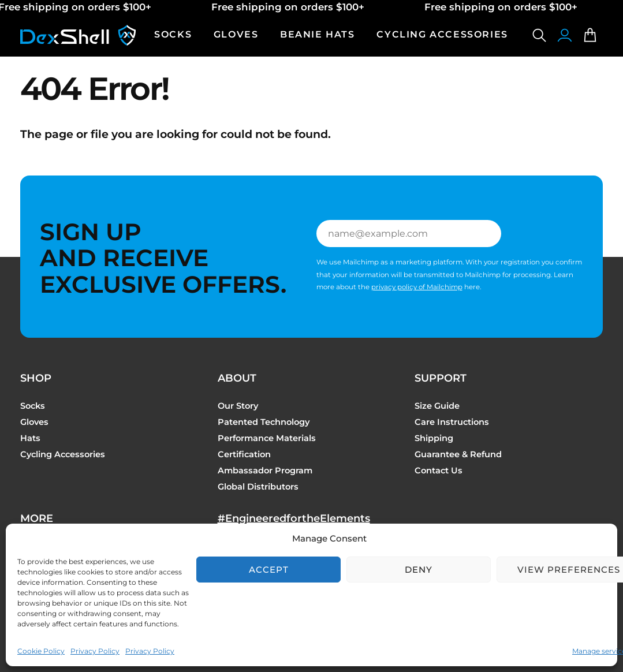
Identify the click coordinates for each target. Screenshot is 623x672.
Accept (269, 570)
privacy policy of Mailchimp (417, 287)
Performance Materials (267, 438)
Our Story (238, 406)
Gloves (34, 422)
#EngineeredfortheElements (294, 518)
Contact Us (439, 471)
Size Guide (437, 406)
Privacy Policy (95, 651)
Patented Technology (264, 422)
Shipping (434, 438)
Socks (33, 406)
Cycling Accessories (63, 454)
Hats (30, 438)
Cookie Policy (41, 651)
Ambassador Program (265, 471)
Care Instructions (452, 422)
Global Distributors (258, 487)
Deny (419, 570)
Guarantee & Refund (458, 454)
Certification (244, 454)
